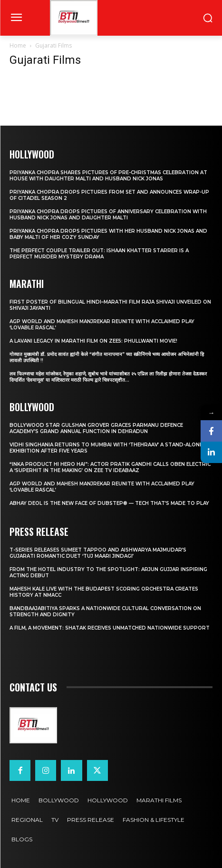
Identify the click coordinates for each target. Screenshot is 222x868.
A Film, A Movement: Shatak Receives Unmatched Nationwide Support (110, 628)
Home (18, 45)
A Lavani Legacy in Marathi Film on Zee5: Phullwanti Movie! (93, 341)
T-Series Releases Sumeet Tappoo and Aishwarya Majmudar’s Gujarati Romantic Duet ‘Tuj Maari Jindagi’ (98, 553)
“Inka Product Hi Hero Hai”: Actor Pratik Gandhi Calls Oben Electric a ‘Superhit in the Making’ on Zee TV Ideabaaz (110, 467)
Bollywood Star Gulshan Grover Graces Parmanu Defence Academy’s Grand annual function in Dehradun (96, 428)
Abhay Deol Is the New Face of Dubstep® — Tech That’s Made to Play (109, 503)
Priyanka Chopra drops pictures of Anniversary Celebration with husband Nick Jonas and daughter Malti (108, 215)
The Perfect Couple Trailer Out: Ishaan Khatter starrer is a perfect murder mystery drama (99, 254)
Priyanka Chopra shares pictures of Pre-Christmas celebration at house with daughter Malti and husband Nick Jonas (108, 176)
